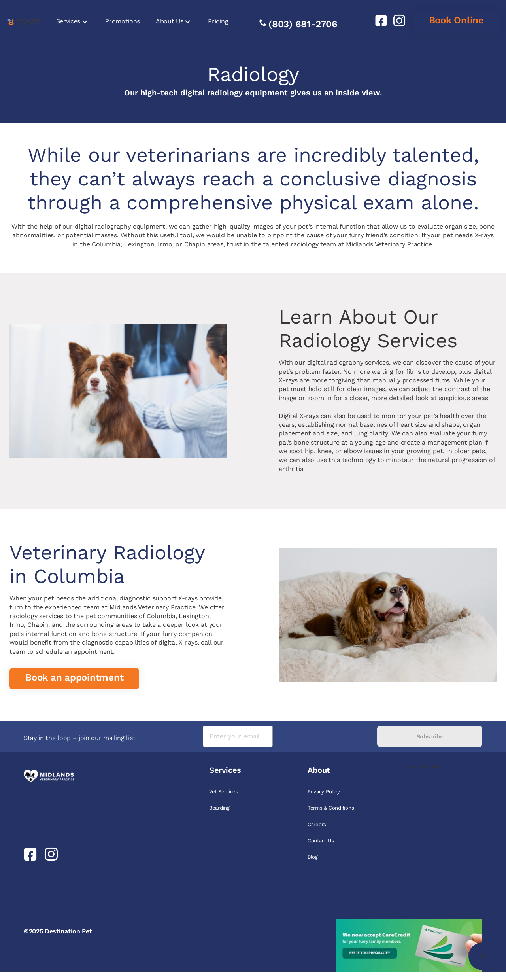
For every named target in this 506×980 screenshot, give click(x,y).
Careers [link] (317, 824)
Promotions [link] (123, 21)
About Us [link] (169, 21)
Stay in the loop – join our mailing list (79, 738)
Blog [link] (313, 857)
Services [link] (68, 21)
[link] (378, 21)
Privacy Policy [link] (324, 792)
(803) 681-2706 (303, 24)
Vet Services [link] (224, 792)
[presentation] (325, 737)
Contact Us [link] (321, 841)
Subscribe (430, 736)
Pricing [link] (218, 21)
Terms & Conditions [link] (331, 808)
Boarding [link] (219, 808)
